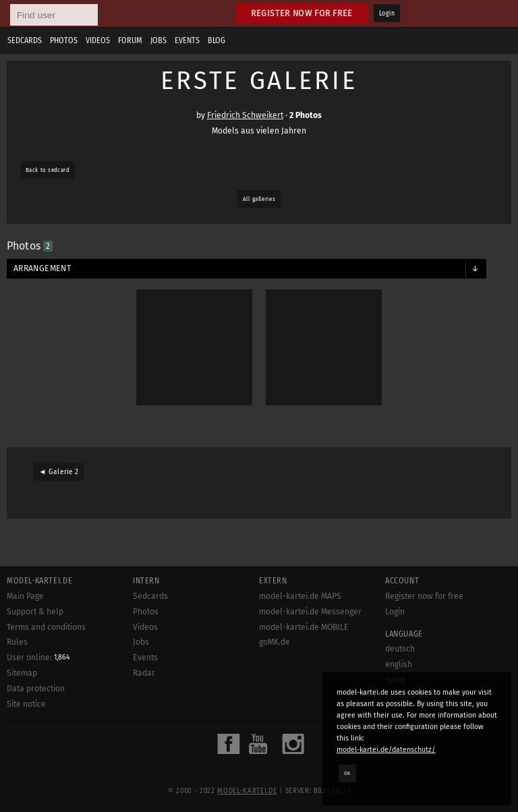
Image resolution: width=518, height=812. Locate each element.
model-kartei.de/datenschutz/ (386, 750)
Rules (17, 642)
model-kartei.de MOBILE (304, 627)
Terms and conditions (46, 627)
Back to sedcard (48, 170)
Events (187, 40)
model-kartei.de (247, 791)
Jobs (159, 40)
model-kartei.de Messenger (310, 612)
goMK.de (275, 642)
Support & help (35, 612)
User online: (38, 658)
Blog (217, 40)
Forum (130, 40)
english (399, 664)
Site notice (26, 704)
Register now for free (302, 13)
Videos (98, 40)
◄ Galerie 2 (58, 472)
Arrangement (42, 268)
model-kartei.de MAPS (300, 596)
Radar (144, 673)
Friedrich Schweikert (245, 115)
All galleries (259, 199)
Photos (64, 40)
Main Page (25, 596)
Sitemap (22, 673)
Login (387, 13)
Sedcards (25, 40)
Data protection (36, 689)
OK (347, 773)
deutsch (400, 649)
